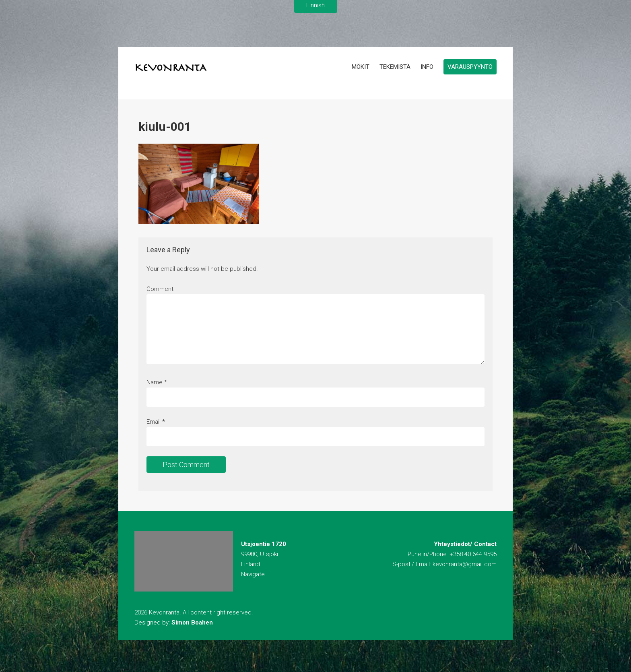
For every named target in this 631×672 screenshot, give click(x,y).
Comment (160, 289)
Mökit (361, 67)
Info (427, 67)
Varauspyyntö (470, 67)
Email (154, 422)
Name (155, 382)
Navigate (253, 574)
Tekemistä (395, 67)
